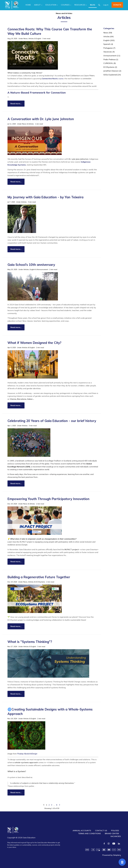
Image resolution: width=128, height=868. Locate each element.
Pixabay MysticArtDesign (27, 754)
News (26, 39)
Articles (31, 39)
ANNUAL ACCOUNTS (82, 830)
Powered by (112, 855)
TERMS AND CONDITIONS (89, 833)
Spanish (108, 44)
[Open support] (122, 862)
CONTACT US (101, 830)
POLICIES (115, 830)
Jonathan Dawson (112, 71)
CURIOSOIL (110, 63)
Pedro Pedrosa (111, 59)
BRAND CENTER (112, 833)
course (53, 79)
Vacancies (109, 52)
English (39, 39)
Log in (106, 5)
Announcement (43, 269)
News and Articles (64, 13)
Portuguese (109, 48)
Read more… (16, 104)
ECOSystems (40, 582)
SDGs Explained (112, 75)
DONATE (117, 5)
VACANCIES (116, 836)
